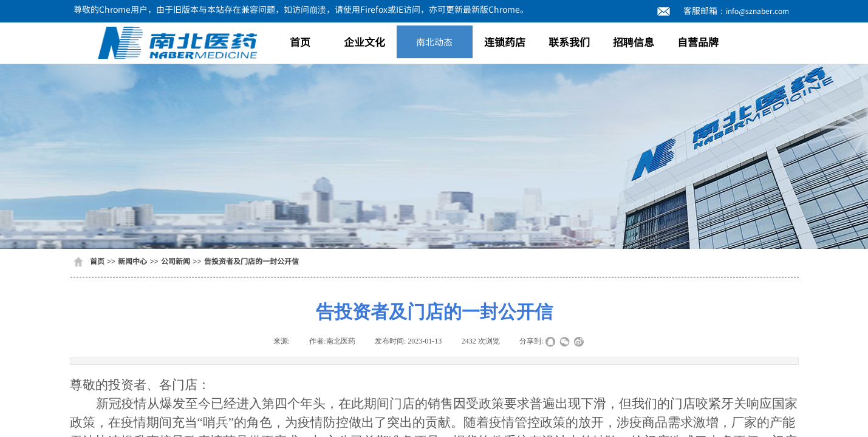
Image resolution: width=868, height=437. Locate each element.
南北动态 (434, 42)
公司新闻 (176, 261)
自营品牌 (698, 42)
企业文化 (364, 42)
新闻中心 (132, 261)
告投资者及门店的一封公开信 (251, 261)
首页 (300, 42)
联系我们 (569, 42)
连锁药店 (505, 42)
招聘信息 (634, 42)
